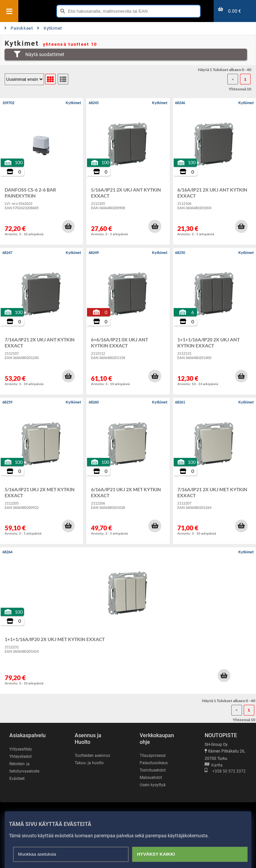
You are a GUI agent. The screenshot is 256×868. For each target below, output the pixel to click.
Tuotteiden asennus (92, 756)
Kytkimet (49, 28)
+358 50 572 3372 (225, 771)
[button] (68, 226)
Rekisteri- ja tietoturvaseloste (24, 768)
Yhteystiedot (20, 757)
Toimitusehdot (153, 770)
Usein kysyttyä (153, 785)
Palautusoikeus (154, 763)
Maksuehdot (151, 778)
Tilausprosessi (153, 756)
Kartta (214, 765)
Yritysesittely (21, 749)
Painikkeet (19, 28)
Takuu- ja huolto (89, 763)
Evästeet (17, 779)
